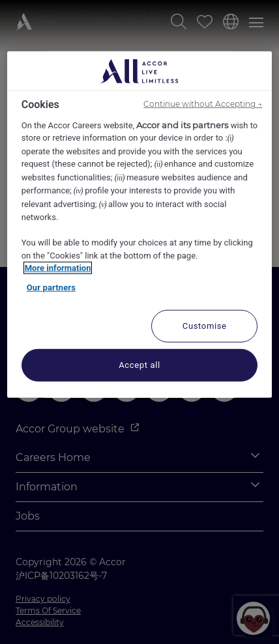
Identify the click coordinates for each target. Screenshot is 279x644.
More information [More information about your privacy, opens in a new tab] (58, 268)
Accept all (139, 365)
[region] (140, 225)
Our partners (51, 287)
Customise (205, 326)
